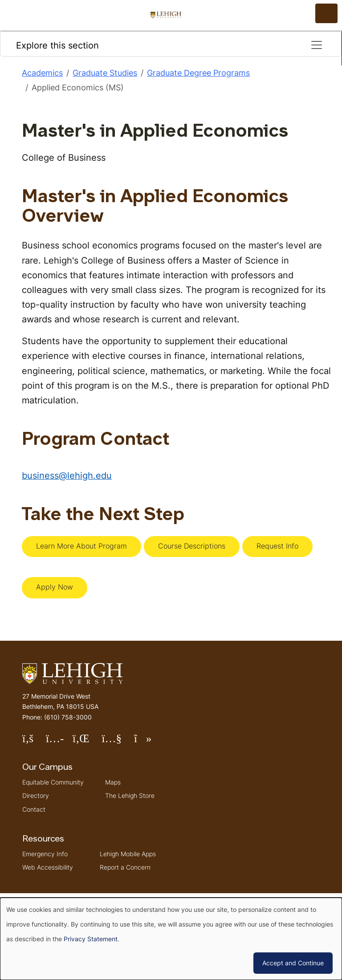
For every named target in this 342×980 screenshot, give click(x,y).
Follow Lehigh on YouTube (118, 742)
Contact (34, 809)
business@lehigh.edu (67, 475)
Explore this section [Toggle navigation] (170, 45)
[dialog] (171, 939)
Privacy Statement (91, 939)
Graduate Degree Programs (198, 73)
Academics (42, 73)
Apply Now (55, 587)
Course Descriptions (192, 546)
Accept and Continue (293, 963)
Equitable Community (53, 782)
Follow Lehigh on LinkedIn (87, 742)
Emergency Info (45, 854)
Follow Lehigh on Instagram (59, 742)
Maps (113, 782)
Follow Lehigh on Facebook (34, 742)
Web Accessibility (48, 867)
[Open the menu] (326, 13)
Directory (36, 795)
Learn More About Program (81, 546)
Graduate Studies (105, 73)
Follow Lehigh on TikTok (149, 742)
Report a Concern (125, 867)
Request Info (277, 546)
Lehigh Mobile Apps (128, 854)
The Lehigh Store (130, 795)
